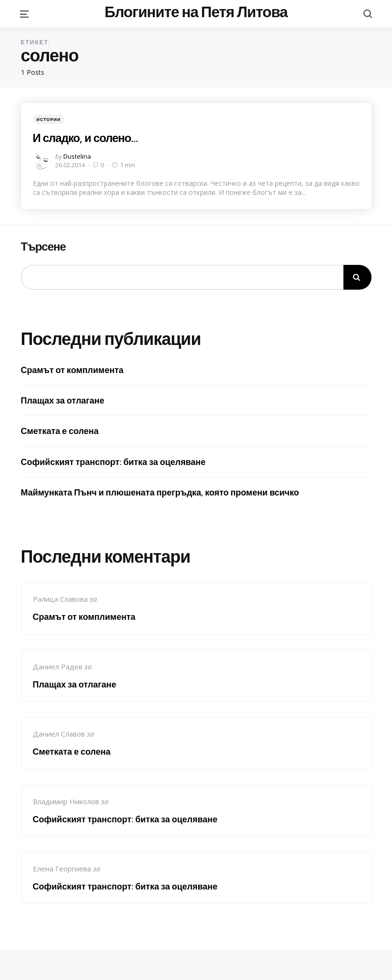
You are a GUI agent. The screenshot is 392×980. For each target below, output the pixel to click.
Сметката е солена (60, 431)
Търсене (43, 247)
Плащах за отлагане (63, 400)
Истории (49, 119)
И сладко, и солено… (85, 138)
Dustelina (77, 156)
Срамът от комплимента (72, 370)
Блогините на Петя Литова (196, 12)
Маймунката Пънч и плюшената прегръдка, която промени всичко (160, 492)
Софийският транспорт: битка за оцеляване (113, 462)
